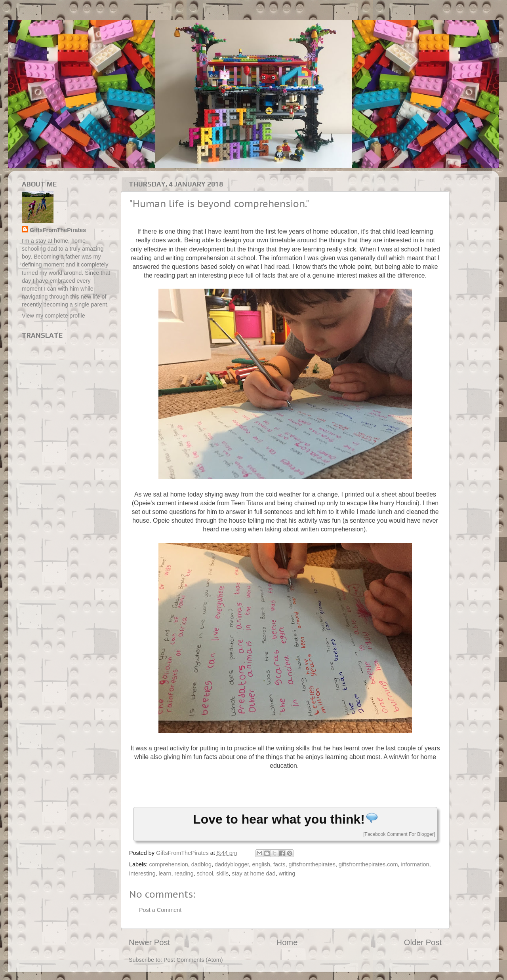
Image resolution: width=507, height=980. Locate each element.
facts (279, 864)
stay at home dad (253, 873)
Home (287, 942)
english (261, 864)
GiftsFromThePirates (58, 230)
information (415, 864)
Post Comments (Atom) (193, 960)
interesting (142, 873)
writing (287, 873)
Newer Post (149, 942)
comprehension (168, 864)
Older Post (423, 942)
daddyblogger (232, 864)
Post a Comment (160, 910)
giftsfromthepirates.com (368, 864)
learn (165, 873)
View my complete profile (53, 316)
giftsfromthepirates (312, 864)
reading (184, 873)
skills (222, 873)
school (205, 873)
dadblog (201, 864)
